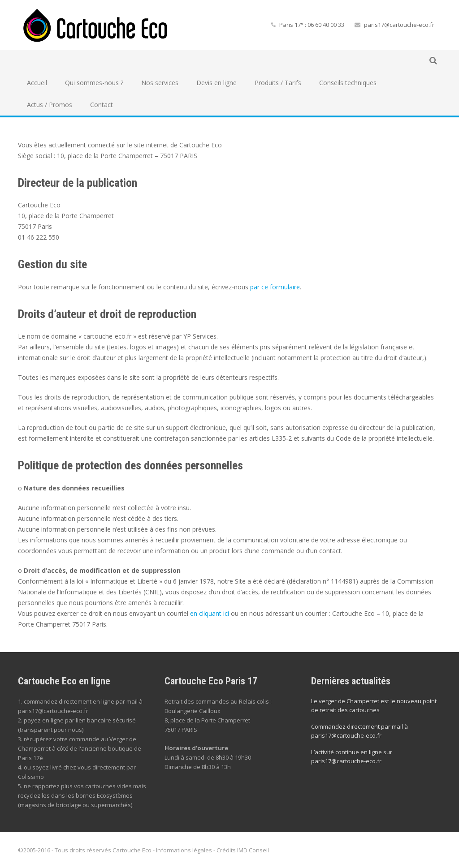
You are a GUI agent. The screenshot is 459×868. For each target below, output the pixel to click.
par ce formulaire (275, 287)
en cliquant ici (210, 613)
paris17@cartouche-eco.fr (399, 25)
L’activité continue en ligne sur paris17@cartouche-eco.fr (352, 756)
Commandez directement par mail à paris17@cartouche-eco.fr (359, 731)
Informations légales (184, 850)
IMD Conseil (253, 850)
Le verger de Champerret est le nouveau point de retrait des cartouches (374, 705)
